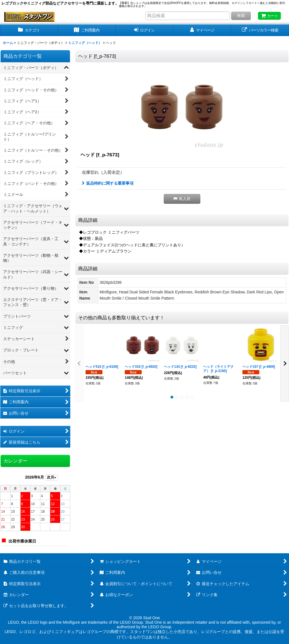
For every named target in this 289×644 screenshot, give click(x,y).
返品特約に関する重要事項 (108, 183)
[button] (182, 199)
